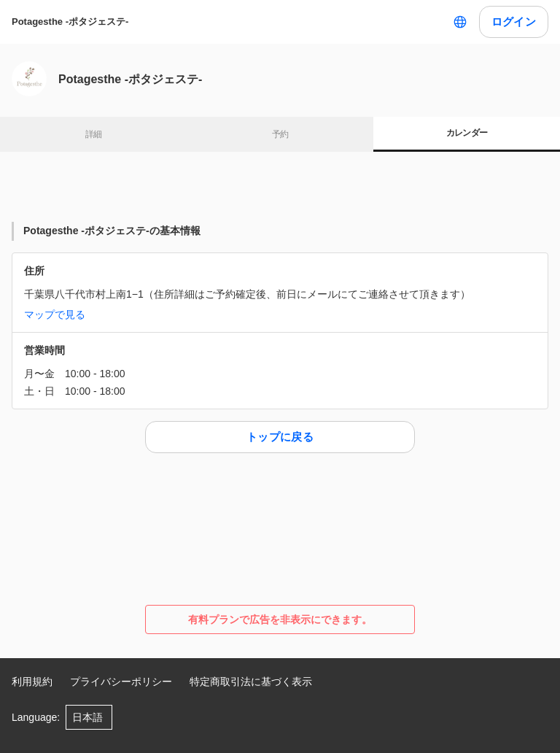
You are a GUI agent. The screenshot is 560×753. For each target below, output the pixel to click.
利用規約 (32, 681)
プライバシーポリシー (121, 681)
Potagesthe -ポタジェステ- (70, 22)
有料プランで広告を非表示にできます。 (280, 619)
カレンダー (467, 133)
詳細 (94, 134)
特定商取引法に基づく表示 (251, 681)
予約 (280, 134)
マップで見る (55, 314)
